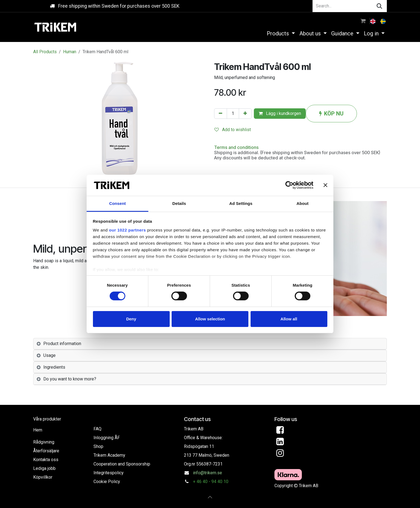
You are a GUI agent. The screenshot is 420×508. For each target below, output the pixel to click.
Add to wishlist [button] (233, 130)
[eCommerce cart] (363, 21)
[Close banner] (325, 185)
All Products (45, 52)
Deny (131, 319)
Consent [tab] (117, 203)
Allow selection (210, 319)
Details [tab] (179, 203)
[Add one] (245, 114)
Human (70, 52)
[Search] (379, 6)
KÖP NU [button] (331, 114)
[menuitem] (373, 21)
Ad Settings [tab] (241, 203)
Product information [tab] (62, 344)
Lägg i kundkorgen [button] (280, 113)
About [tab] (303, 203)
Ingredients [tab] (54, 367)
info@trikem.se (208, 473)
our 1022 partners (127, 230)
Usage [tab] (49, 355)
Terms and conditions (236, 147)
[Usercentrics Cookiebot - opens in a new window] (289, 185)
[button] (210, 497)
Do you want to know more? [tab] (70, 379)
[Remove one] (221, 114)
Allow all (289, 319)
